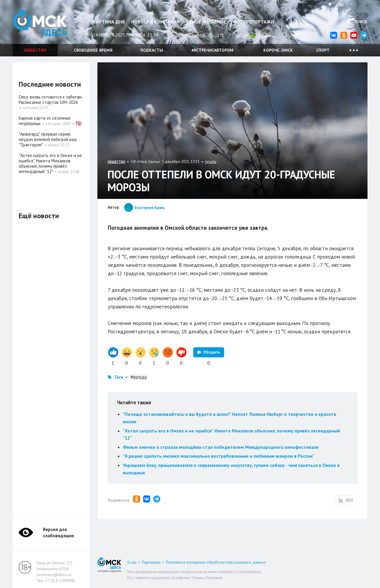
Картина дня (109, 22)
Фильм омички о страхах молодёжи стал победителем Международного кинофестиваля (221, 447)
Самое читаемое (206, 22)
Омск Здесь (42, 24)
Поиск (357, 22)
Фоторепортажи (254, 22)
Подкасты (152, 50)
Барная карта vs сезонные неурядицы (45, 121)
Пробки (240, 35)
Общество (35, 50)
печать (211, 162)
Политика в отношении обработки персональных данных (216, 562)
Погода (197, 35)
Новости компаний (155, 22)
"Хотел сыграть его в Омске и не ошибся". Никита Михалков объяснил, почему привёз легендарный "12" (50, 163)
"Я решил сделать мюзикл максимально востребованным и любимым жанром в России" (219, 456)
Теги (119, 377)
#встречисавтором (212, 50)
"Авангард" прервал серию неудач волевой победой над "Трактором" (48, 139)
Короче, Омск (278, 50)
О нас (132, 562)
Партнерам (151, 562)
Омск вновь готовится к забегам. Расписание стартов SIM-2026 (50, 100)
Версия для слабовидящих (59, 532)
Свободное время (93, 50)
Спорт (323, 50)
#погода (139, 377)
